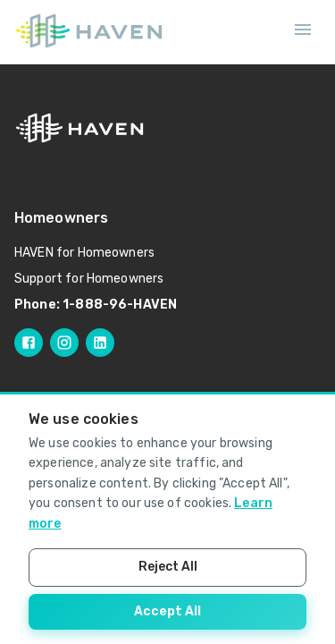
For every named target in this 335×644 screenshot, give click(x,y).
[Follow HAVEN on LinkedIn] (100, 343)
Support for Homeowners (89, 279)
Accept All (167, 611)
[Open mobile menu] (303, 32)
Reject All (168, 567)
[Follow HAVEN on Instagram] (64, 343)
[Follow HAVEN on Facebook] (29, 343)
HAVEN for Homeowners (84, 253)
